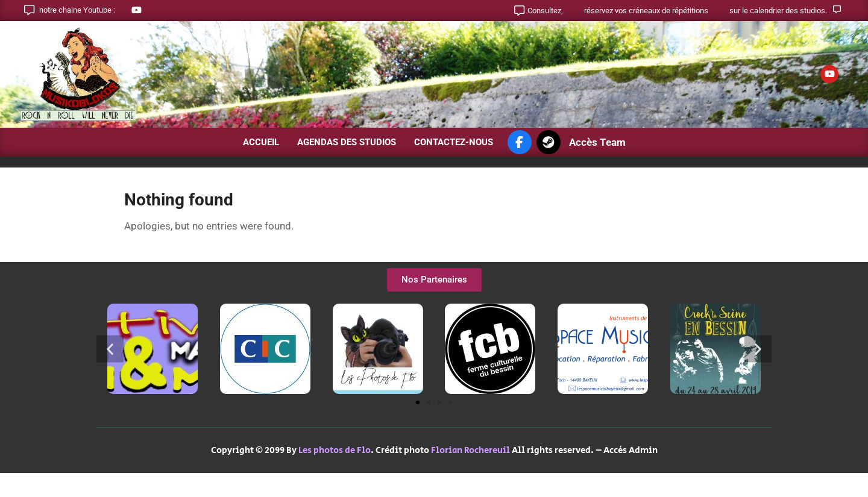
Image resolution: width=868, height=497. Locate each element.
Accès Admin (631, 450)
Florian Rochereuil (470, 450)
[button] (110, 349)
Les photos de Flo (335, 450)
